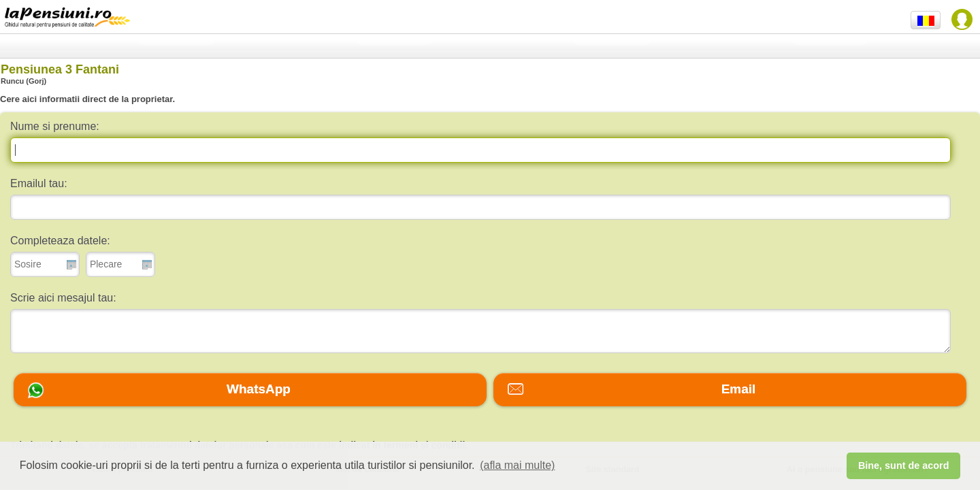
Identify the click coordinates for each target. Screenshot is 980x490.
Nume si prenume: (55, 126)
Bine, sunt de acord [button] (904, 465)
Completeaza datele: (60, 241)
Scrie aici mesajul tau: (63, 298)
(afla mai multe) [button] (517, 465)
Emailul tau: (39, 183)
